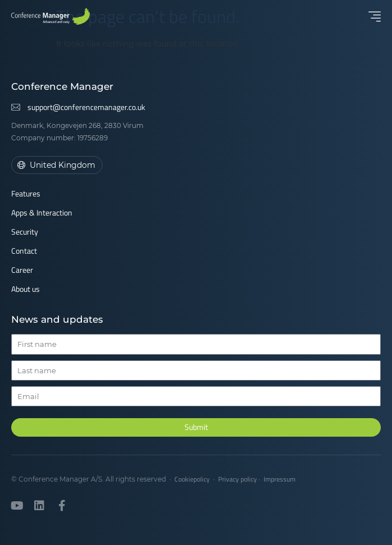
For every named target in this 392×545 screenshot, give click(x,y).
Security (25, 232)
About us (26, 289)
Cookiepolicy (192, 479)
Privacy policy (237, 479)
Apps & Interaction (42, 212)
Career (22, 270)
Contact (24, 251)
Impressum (280, 479)
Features (26, 193)
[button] (375, 16)
